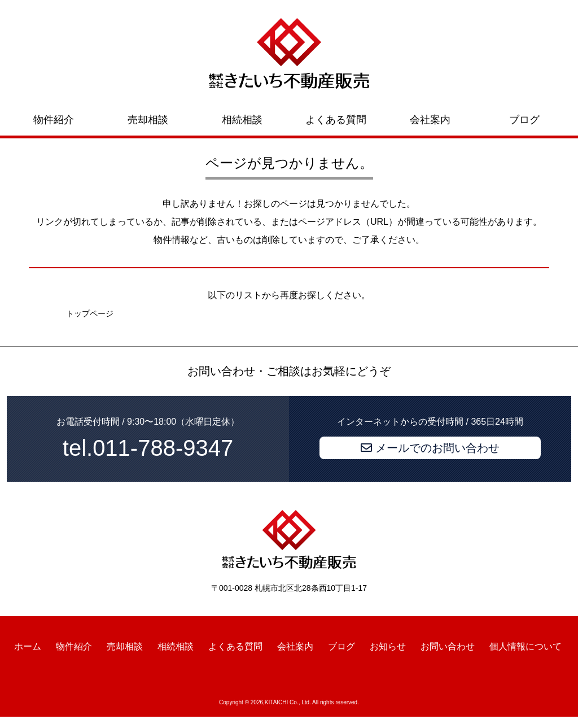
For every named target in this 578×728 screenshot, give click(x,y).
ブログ (524, 120)
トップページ (90, 313)
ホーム (28, 646)
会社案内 (430, 120)
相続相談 (242, 120)
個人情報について (526, 646)
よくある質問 (336, 120)
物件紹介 (54, 120)
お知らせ (388, 646)
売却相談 (148, 120)
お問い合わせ (448, 646)
